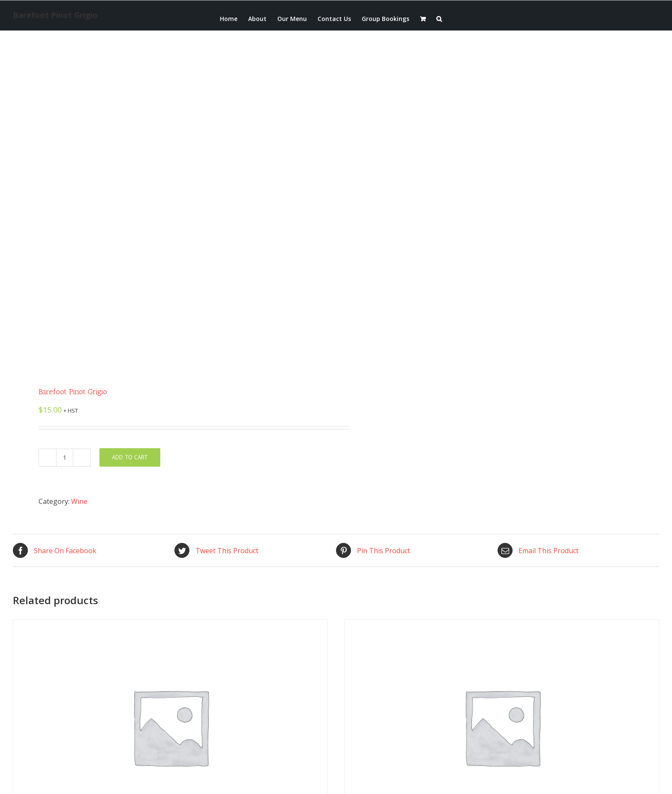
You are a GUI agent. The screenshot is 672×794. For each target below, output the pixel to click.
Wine (79, 501)
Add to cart (130, 457)
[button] (439, 18)
